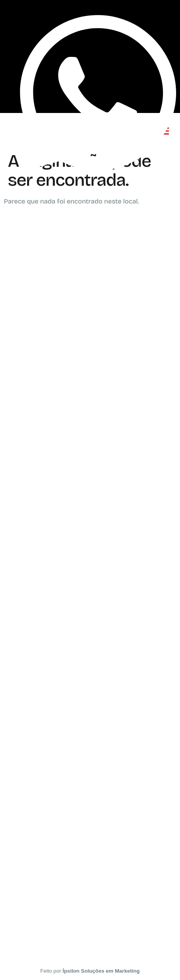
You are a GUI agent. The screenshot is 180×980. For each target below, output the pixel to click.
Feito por (90, 971)
